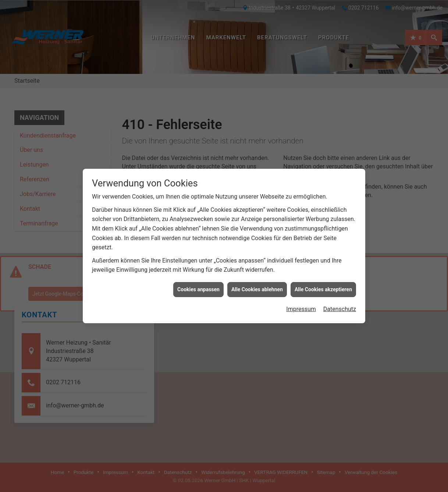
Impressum (301, 305)
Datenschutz (340, 305)
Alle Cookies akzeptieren (323, 285)
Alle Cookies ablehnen (257, 285)
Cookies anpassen (198, 285)
